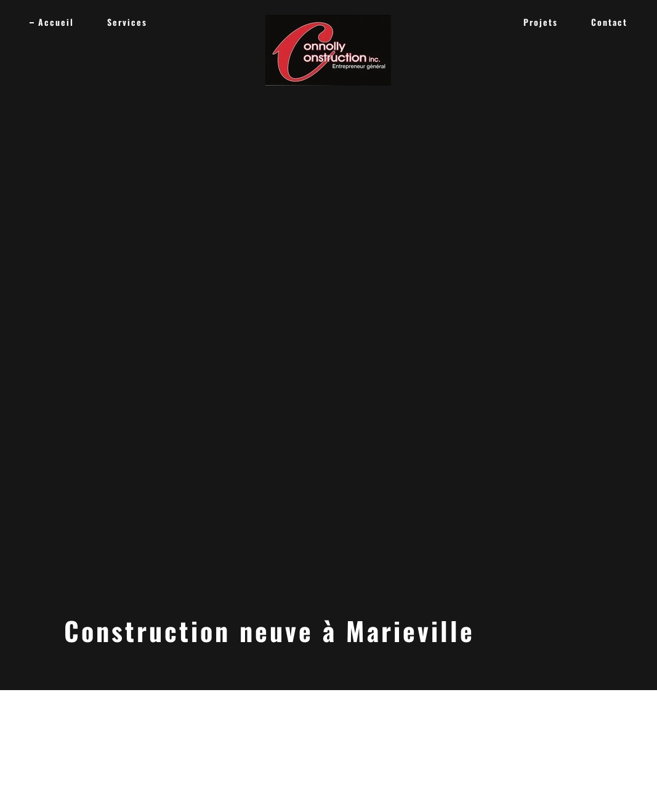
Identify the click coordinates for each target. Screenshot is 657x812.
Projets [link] (541, 22)
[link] (329, 20)
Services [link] (127, 22)
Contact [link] (609, 22)
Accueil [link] (56, 22)
